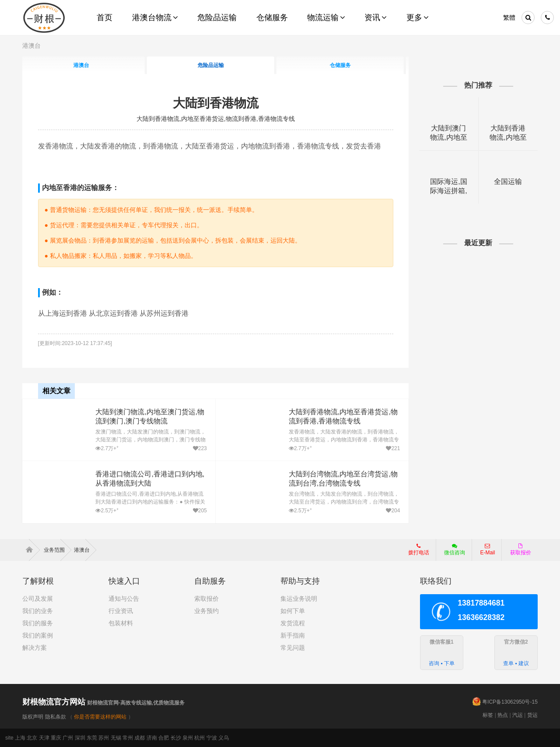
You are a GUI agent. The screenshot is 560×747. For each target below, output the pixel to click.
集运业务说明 (299, 599)
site (9, 738)
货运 (532, 715)
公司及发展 (38, 599)
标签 (488, 715)
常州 (128, 738)
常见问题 (293, 648)
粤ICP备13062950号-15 (510, 702)
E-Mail (487, 550)
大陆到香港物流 (216, 103)
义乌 (224, 738)
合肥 (164, 738)
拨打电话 (419, 550)
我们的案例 (38, 635)
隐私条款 (56, 717)
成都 (140, 738)
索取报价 (206, 599)
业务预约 (206, 611)
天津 (44, 738)
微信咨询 (451, 552)
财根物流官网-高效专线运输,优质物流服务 (103, 703)
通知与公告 (124, 599)
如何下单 (293, 611)
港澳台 (31, 46)
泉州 (188, 738)
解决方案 (35, 648)
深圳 (80, 738)
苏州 (104, 738)
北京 (32, 738)
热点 (503, 715)
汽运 (518, 715)
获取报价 (521, 550)
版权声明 (33, 717)
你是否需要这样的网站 (100, 717)
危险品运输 (216, 65)
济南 (152, 738)
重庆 (56, 738)
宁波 (212, 738)
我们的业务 (38, 611)
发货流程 (293, 623)
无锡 (116, 738)
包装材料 (121, 623)
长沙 (176, 738)
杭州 (199, 738)
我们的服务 (38, 623)
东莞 (92, 738)
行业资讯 (121, 611)
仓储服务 (345, 65)
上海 (20, 738)
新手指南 (293, 635)
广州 (68, 738)
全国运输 (508, 181)
